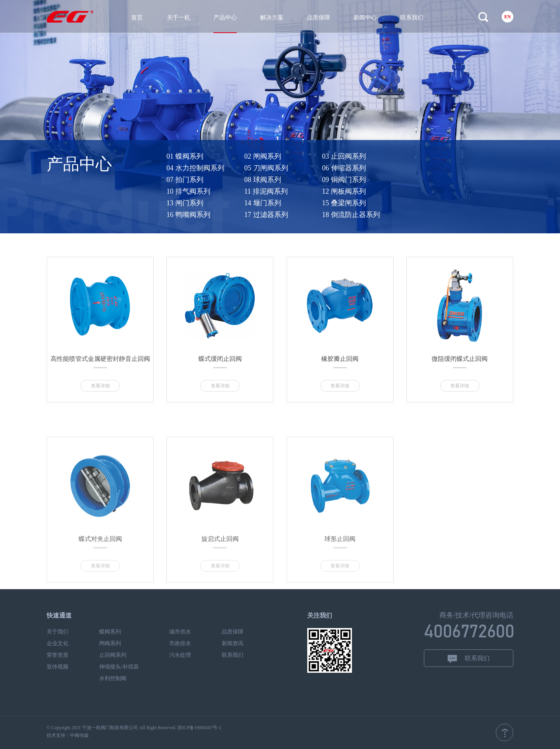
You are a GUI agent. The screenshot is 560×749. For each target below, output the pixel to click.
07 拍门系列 (204, 180)
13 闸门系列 (204, 203)
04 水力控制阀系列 (215, 168)
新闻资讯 (233, 643)
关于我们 (58, 632)
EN (508, 17)
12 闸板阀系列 (363, 191)
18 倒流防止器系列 (370, 215)
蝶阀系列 (110, 632)
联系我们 (412, 17)
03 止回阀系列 (363, 156)
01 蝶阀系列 (204, 156)
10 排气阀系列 (208, 191)
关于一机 (178, 17)
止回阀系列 (113, 655)
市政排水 (180, 643)
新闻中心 (365, 17)
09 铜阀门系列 (363, 180)
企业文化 (58, 643)
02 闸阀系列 (282, 156)
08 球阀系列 (282, 180)
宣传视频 (58, 667)
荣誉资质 (58, 655)
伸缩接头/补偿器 (119, 667)
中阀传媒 (79, 735)
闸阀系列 (110, 643)
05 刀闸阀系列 (286, 168)
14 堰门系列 (282, 203)
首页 (137, 17)
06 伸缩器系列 (363, 168)
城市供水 (180, 632)
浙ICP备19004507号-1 (199, 728)
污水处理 (180, 655)
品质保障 (318, 17)
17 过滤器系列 (286, 215)
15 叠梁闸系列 (363, 203)
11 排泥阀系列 (285, 191)
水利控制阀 (113, 678)
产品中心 (225, 17)
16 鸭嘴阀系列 (208, 215)
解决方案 (272, 17)
